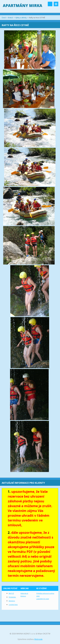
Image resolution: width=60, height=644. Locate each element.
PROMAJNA (12, 597)
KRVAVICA (12, 601)
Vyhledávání (50, 4)
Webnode (38, 639)
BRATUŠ (11, 593)
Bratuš (10, 18)
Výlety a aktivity (21, 18)
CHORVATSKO (13, 605)
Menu (56, 4)
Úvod (4, 18)
